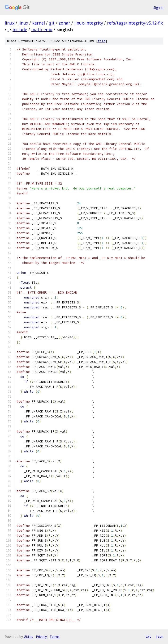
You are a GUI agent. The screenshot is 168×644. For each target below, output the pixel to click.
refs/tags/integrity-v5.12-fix (135, 23)
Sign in (158, 7)
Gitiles (28, 637)
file (102, 41)
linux (10, 23)
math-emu (42, 29)
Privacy (41, 637)
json (159, 636)
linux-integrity (89, 23)
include (20, 29)
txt (148, 636)
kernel (39, 23)
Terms (55, 637)
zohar (64, 23)
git (52, 23)
